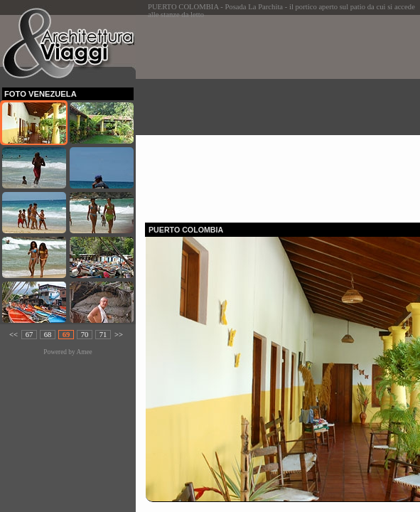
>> (119, 335)
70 (85, 335)
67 (29, 335)
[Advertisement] (282, 114)
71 (103, 335)
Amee (84, 352)
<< (14, 335)
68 (48, 335)
